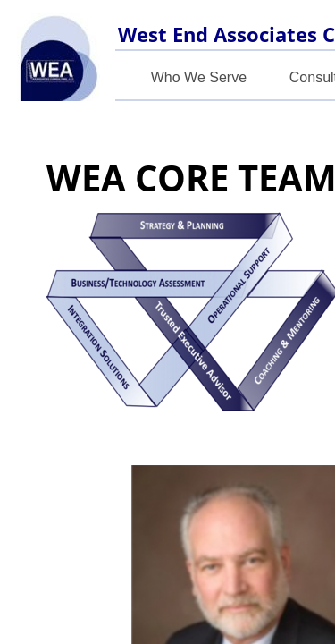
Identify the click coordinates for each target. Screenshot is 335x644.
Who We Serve (199, 77)
